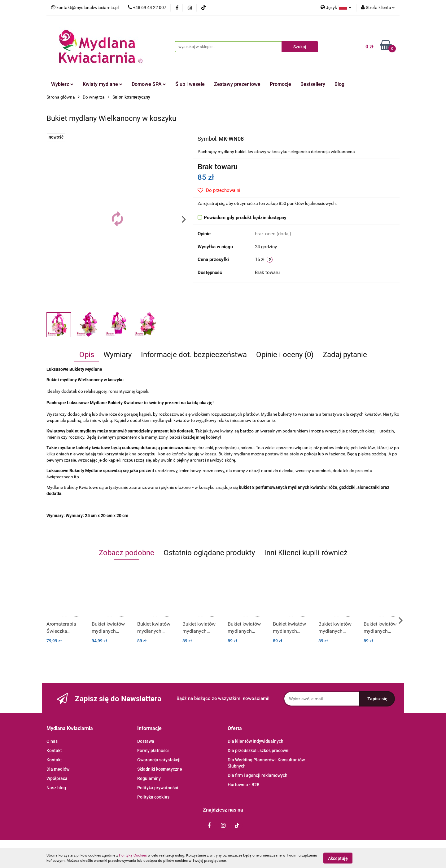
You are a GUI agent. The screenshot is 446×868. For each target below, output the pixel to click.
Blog (339, 84)
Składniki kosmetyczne (160, 769)
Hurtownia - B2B (244, 785)
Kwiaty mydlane (103, 84)
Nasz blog (56, 788)
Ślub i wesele (190, 84)
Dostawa (146, 741)
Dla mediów (58, 769)
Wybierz (62, 84)
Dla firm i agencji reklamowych (258, 775)
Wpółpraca (57, 778)
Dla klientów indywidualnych (256, 741)
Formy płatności (153, 751)
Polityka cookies (153, 797)
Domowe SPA (149, 84)
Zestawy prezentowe (237, 84)
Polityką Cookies (133, 855)
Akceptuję (338, 858)
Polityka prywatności (158, 788)
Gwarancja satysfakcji (159, 760)
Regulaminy (149, 778)
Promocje (280, 84)
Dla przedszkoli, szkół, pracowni (259, 751)
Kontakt (54, 751)
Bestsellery (313, 84)
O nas (52, 741)
